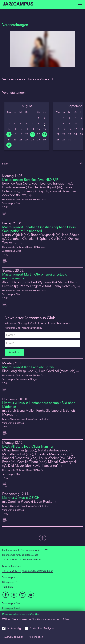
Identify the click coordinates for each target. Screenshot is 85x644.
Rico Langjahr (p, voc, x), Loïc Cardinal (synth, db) (39, 371)
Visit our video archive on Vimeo (28, 79)
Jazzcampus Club (12, 604)
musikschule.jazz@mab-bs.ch (38, 571)
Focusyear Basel (11, 608)
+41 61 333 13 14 (11, 571)
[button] (42, 538)
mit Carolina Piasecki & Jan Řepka (28, 502)
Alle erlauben (36, 637)
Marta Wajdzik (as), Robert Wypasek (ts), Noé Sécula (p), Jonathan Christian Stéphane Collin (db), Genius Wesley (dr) (41, 239)
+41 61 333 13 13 (11, 560)
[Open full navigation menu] (80, 4)
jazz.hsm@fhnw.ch (32, 560)
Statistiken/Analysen (42, 629)
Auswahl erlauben (14, 637)
